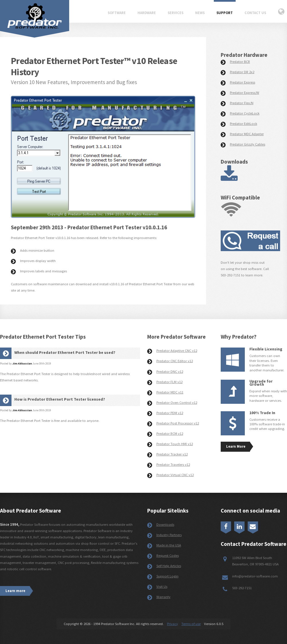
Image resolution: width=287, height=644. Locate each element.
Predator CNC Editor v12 (175, 361)
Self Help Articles (169, 566)
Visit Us (162, 586)
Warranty (163, 597)
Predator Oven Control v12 (177, 402)
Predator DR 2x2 (242, 72)
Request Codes (168, 555)
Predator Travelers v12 (173, 464)
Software (117, 13)
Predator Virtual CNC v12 (175, 475)
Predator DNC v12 (170, 372)
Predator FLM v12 (169, 382)
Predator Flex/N (242, 103)
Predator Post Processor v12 (178, 423)
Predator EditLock (244, 124)
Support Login (167, 576)
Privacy (172, 624)
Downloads (165, 524)
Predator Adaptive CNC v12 (177, 351)
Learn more (15, 591)
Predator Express (243, 82)
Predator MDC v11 (170, 392)
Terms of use (191, 624)
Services (176, 13)
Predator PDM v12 (170, 413)
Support (225, 13)
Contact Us (255, 13)
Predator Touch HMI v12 (175, 444)
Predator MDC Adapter (247, 134)
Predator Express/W (245, 93)
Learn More (236, 446)
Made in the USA (169, 545)
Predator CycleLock (245, 113)
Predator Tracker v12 (172, 454)
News (200, 13)
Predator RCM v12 (170, 433)
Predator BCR (240, 62)
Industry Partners (169, 535)
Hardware (147, 13)
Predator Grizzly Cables (248, 144)
